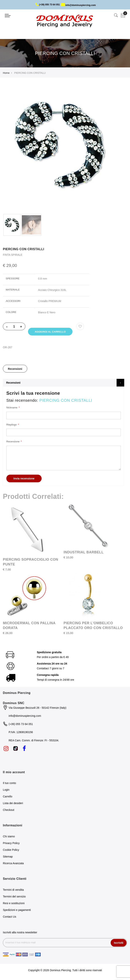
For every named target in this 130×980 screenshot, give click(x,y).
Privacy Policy (11, 844)
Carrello (8, 797)
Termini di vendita (13, 891)
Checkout (9, 811)
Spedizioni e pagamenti (17, 911)
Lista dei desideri (13, 804)
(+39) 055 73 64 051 (48, 5)
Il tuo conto (9, 784)
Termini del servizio (14, 897)
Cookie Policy (11, 851)
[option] (12, 225)
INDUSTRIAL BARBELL (84, 553)
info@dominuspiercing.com (78, 5)
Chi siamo (9, 837)
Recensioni (15, 370)
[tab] (15, 369)
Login (6, 790)
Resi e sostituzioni (14, 904)
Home (6, 73)
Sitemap (8, 857)
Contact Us (9, 917)
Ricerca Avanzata (13, 864)
